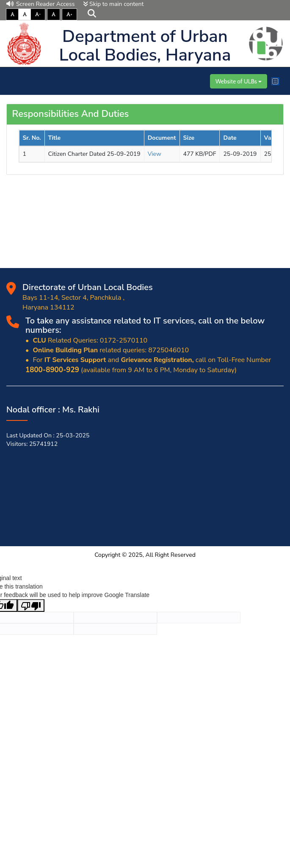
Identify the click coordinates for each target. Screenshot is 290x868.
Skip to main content (113, 4)
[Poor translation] (31, 605)
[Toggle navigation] (275, 81)
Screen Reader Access (41, 4)
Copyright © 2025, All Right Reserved (145, 555)
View (155, 154)
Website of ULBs (239, 81)
